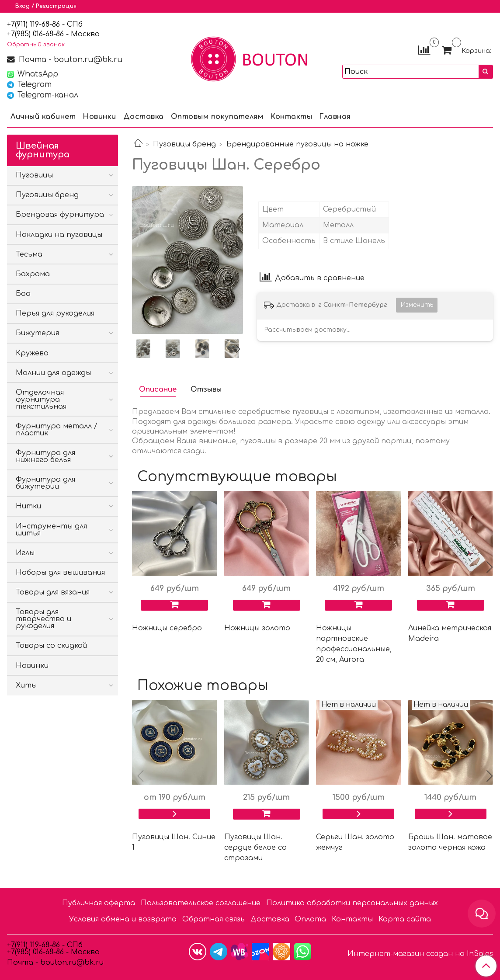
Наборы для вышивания (60, 573)
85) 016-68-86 (42, 34)
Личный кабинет (43, 117)
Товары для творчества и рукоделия (43, 619)
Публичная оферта (99, 903)
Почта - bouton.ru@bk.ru (70, 59)
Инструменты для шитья (51, 530)
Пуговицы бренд (184, 144)
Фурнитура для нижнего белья (45, 456)
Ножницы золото (257, 628)
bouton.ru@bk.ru (71, 963)
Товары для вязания (53, 592)
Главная (335, 117)
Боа (23, 294)
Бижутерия (37, 333)
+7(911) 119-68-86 (35, 24)
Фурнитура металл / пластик (57, 430)
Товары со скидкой (51, 646)
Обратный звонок (36, 45)
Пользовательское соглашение (201, 903)
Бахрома (33, 274)
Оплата (310, 919)
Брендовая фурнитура (60, 215)
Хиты (26, 685)
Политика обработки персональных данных (352, 903)
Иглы (25, 553)
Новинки (99, 117)
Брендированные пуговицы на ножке (297, 144)
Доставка (144, 117)
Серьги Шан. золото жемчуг (355, 842)
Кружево (32, 353)
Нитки (28, 506)
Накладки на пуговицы (59, 235)
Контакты (291, 117)
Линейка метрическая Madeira (450, 633)
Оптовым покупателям (217, 117)
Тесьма (29, 254)
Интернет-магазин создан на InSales (420, 954)
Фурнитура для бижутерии (45, 483)
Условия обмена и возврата (123, 919)
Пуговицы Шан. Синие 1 (174, 842)
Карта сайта (405, 919)
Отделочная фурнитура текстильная (41, 400)
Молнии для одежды (53, 373)
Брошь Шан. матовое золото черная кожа (450, 842)
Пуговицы (34, 175)
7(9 (16, 34)
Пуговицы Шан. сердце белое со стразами (255, 848)
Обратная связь (214, 919)
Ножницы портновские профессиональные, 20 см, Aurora (354, 644)
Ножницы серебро (167, 628)
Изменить (417, 305)
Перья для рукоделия (55, 313)
